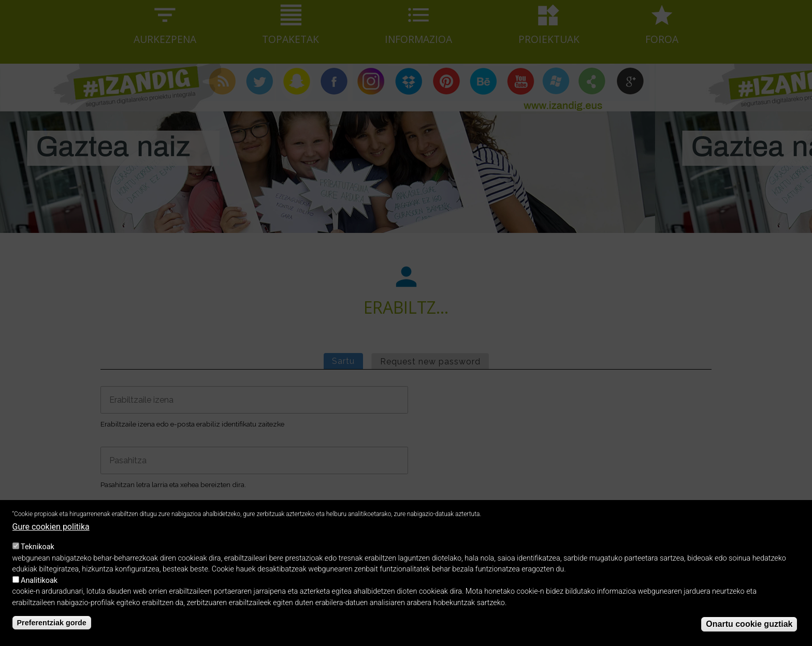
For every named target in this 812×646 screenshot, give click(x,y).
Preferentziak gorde (52, 630)
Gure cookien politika (51, 535)
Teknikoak (38, 555)
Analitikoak (39, 588)
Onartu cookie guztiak (749, 632)
